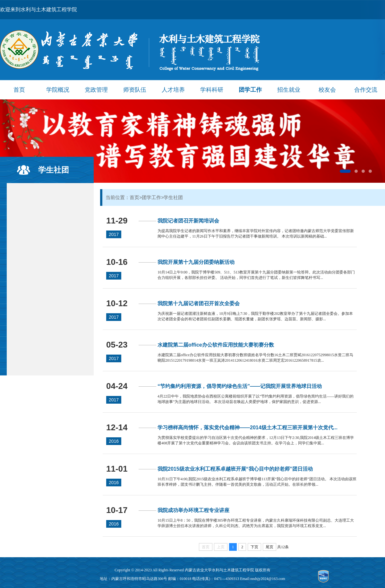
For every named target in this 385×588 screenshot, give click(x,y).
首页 (19, 90)
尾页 (269, 547)
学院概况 (58, 90)
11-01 (117, 469)
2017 (114, 234)
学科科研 (212, 90)
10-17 (117, 510)
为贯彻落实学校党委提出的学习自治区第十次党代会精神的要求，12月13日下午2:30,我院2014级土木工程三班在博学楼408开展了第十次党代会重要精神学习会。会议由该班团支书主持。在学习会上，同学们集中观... (256, 440)
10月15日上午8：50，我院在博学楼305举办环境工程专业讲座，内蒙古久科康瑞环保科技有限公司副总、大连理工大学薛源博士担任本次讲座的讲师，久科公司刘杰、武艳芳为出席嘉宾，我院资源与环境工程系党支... (256, 523)
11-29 (117, 221)
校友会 (327, 90)
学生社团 (54, 170)
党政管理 (96, 90)
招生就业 (289, 90)
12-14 (117, 427)
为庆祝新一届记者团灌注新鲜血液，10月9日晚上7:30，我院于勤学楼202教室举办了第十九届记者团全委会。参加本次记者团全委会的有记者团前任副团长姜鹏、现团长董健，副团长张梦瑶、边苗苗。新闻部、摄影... (255, 316)
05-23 (117, 345)
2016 (114, 441)
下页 (254, 547)
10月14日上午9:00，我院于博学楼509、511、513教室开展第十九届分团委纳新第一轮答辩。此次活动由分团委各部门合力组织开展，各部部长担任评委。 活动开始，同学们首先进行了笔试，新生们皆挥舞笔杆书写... (256, 275)
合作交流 (366, 90)
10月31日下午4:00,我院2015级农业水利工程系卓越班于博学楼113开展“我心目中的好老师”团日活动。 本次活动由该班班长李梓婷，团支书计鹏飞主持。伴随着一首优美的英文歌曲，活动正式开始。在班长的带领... (257, 482)
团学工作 (250, 90)
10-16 (117, 262)
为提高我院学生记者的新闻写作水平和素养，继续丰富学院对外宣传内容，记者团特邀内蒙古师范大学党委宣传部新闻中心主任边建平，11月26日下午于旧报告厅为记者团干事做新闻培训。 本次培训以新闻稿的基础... (256, 234)
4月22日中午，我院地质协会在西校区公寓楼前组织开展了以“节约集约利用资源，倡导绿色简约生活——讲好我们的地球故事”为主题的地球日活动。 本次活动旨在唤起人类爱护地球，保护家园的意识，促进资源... (256, 399)
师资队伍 (135, 90)
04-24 (117, 386)
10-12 (117, 303)
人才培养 (173, 90)
